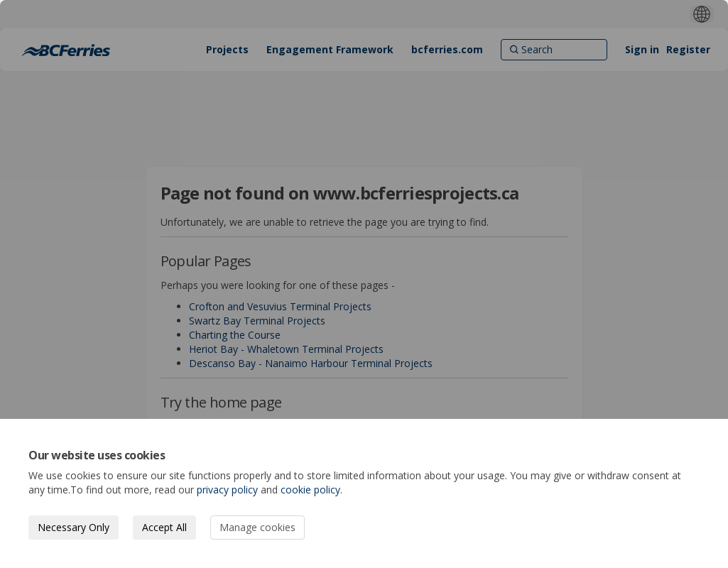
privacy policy (227, 490)
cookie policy (310, 490)
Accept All (164, 527)
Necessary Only (74, 527)
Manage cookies (257, 527)
